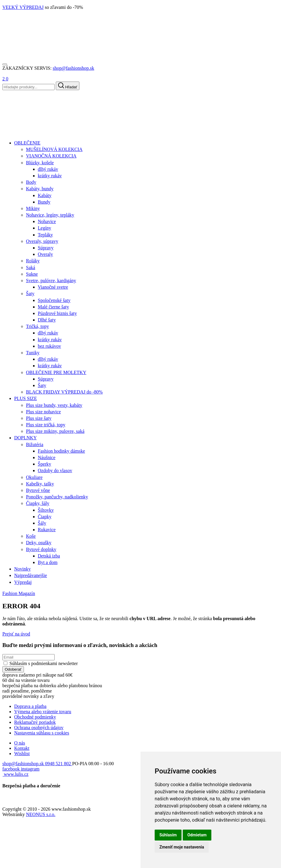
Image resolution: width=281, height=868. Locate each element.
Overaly (45, 254)
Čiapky (45, 517)
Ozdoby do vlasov (55, 470)
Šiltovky (46, 510)
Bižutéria (35, 444)
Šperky (44, 464)
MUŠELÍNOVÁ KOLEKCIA (54, 149)
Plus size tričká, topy (46, 425)
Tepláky (45, 235)
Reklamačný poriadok (35, 722)
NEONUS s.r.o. (41, 814)
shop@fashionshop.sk (74, 68)
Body (31, 182)
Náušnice (47, 457)
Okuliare (34, 477)
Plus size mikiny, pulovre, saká (55, 431)
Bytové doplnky (41, 549)
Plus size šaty (39, 418)
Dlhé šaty (47, 320)
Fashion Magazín (19, 593)
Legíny (44, 228)
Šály (42, 523)
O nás (20, 743)
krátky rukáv (50, 176)
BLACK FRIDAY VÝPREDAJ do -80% (64, 392)
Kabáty (45, 195)
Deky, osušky (39, 543)
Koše (31, 536)
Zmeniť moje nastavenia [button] (182, 847)
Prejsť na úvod (16, 634)
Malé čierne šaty (53, 307)
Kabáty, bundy (40, 189)
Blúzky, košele (40, 163)
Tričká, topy (37, 326)
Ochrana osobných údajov (39, 728)
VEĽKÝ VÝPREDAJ (23, 7)
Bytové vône (38, 490)
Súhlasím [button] (168, 835)
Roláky (33, 261)
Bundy (44, 202)
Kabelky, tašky (40, 484)
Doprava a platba (30, 706)
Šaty (30, 294)
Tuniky (33, 353)
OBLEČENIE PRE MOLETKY (56, 372)
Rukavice (47, 530)
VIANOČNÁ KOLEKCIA (51, 156)
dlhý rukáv (48, 169)
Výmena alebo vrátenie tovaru (43, 712)
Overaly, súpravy (42, 241)
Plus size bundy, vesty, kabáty (54, 405)
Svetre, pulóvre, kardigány (51, 281)
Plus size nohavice (43, 412)
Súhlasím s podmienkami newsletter (44, 663)
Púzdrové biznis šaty (57, 313)
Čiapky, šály (38, 503)
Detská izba (49, 556)
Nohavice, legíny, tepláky (50, 215)
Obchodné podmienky (35, 717)
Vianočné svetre (53, 287)
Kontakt (22, 748)
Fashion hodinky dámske (61, 451)
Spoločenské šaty (54, 300)
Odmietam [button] (197, 835)
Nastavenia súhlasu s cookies (42, 733)
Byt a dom (48, 562)
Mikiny (33, 208)
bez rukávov (49, 346)
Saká (31, 268)
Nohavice (47, 221)
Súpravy (46, 248)
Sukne (32, 274)
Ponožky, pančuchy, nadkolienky (57, 497)
